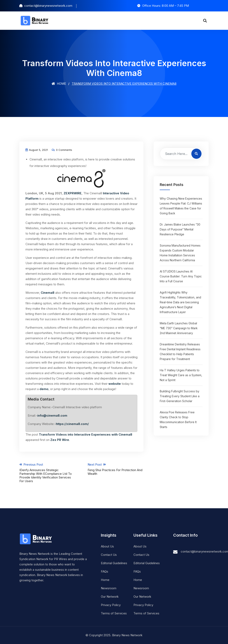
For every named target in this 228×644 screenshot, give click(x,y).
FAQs (105, 571)
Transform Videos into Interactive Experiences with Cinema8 (86, 434)
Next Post (116, 469)
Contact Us (109, 555)
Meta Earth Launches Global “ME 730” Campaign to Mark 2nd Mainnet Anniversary (179, 328)
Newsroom (109, 588)
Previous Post (47, 473)
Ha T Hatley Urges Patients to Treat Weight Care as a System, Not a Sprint (181, 375)
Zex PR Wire (60, 440)
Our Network (110, 597)
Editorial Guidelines (114, 563)
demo (44, 389)
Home (59, 84)
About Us (107, 546)
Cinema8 (48, 293)
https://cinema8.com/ (72, 424)
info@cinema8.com (52, 415)
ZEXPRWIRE (73, 193)
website (115, 384)
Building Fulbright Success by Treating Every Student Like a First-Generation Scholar (180, 396)
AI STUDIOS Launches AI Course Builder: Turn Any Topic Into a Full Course (181, 276)
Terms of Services (114, 613)
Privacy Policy (111, 605)
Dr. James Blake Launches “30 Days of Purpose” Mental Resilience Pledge (180, 229)
